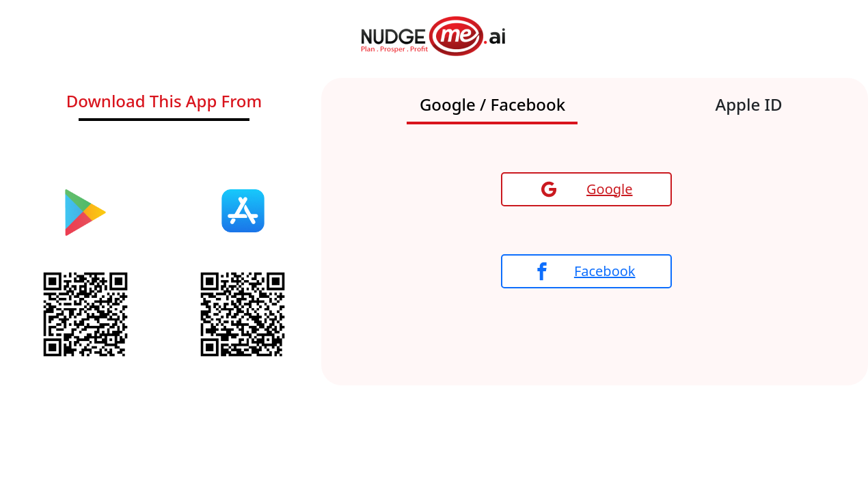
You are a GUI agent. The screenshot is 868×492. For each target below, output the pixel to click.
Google (587, 189)
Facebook (586, 271)
